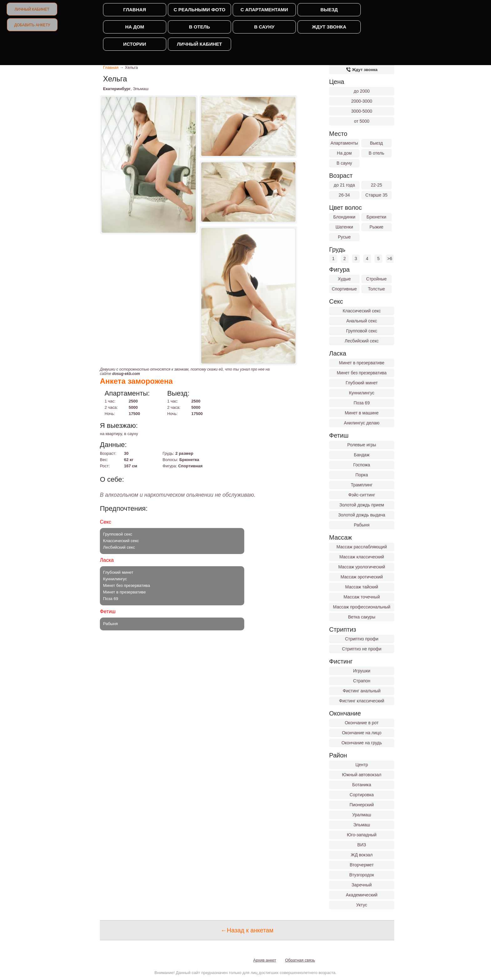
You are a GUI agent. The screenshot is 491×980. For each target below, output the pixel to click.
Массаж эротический (362, 577)
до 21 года (344, 185)
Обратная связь (300, 960)
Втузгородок (362, 875)
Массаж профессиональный (362, 607)
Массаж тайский (362, 587)
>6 (390, 259)
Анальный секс (362, 321)
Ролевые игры (362, 445)
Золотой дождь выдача (362, 515)
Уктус (362, 905)
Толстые (376, 289)
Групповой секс (362, 331)
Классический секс (362, 311)
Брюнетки (377, 217)
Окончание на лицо (362, 733)
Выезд (329, 10)
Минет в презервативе (362, 363)
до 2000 (362, 91)
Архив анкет (265, 960)
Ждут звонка (329, 27)
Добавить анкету (32, 25)
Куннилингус (362, 393)
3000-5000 (362, 111)
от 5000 (362, 121)
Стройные (376, 279)
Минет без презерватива (362, 373)
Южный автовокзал (362, 775)
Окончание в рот (362, 723)
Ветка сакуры (362, 617)
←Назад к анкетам (247, 930)
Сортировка (362, 795)
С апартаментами (264, 10)
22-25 (376, 185)
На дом (135, 27)
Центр (362, 765)
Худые (344, 279)
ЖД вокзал (362, 855)
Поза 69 (362, 403)
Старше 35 (376, 195)
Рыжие (376, 227)
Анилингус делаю (362, 423)
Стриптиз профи (362, 639)
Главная (135, 10)
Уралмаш (362, 815)
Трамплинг (362, 485)
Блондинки (344, 217)
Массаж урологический (362, 567)
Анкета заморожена (136, 381)
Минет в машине (362, 413)
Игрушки (362, 671)
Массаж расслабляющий (362, 547)
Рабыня (362, 525)
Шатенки (344, 227)
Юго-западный (362, 835)
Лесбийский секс (362, 341)
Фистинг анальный (362, 691)
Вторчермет (362, 865)
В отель (199, 27)
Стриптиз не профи (362, 649)
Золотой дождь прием (362, 505)
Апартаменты (344, 143)
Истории (134, 44)
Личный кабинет (32, 9)
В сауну (264, 27)
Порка (362, 475)
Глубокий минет (362, 383)
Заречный (362, 885)
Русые (344, 237)
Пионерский (362, 805)
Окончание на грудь (362, 743)
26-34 (344, 195)
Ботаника (362, 785)
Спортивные (344, 289)
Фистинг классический (362, 701)
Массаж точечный (362, 597)
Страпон (362, 681)
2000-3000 (362, 101)
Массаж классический (362, 557)
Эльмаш (362, 825)
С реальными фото (199, 10)
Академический (362, 895)
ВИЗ (362, 845)
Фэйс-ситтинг (362, 495)
